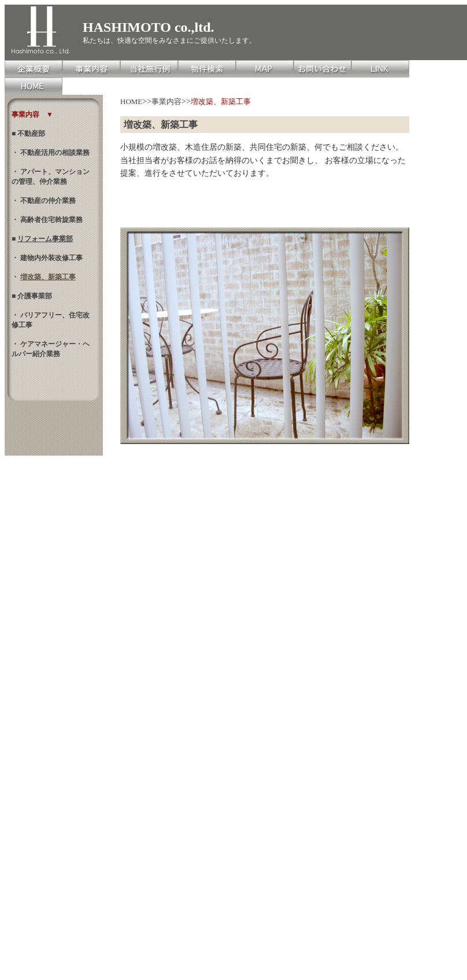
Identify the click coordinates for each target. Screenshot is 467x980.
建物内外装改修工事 (51, 258)
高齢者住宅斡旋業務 (51, 220)
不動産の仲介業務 (47, 201)
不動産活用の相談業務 (54, 153)
